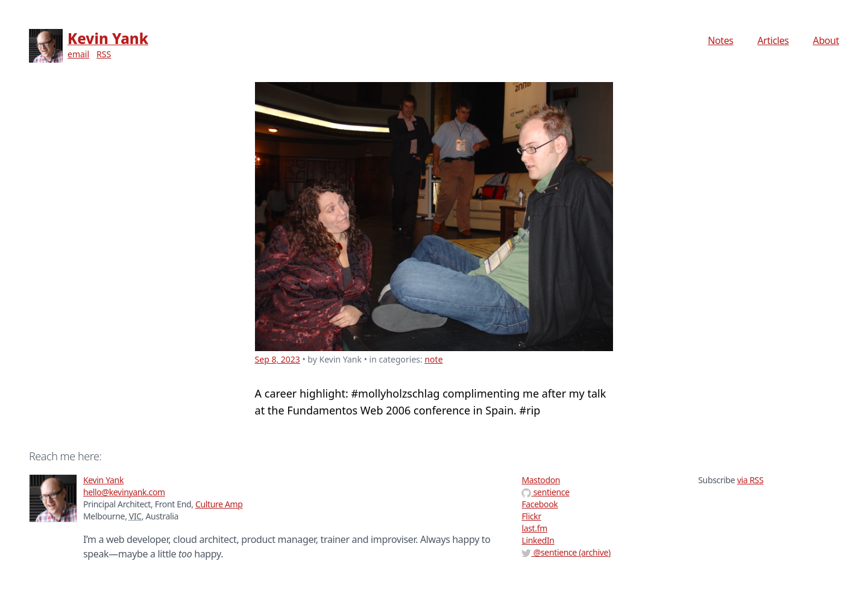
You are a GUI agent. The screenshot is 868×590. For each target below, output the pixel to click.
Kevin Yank (108, 38)
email (78, 54)
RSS (104, 54)
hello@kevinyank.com (124, 492)
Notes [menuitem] (720, 40)
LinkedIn (538, 540)
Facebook (539, 504)
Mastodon (541, 480)
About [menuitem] (826, 40)
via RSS (750, 480)
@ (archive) (566, 552)
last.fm (534, 528)
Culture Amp (219, 504)
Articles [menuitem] (773, 40)
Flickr (531, 516)
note (433, 359)
